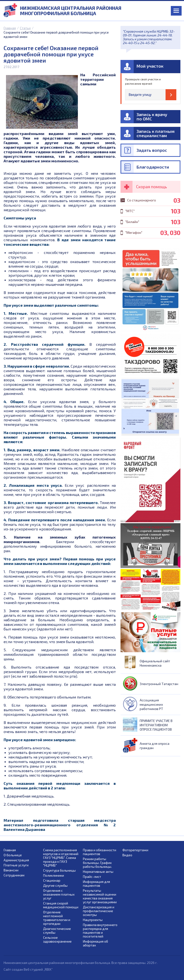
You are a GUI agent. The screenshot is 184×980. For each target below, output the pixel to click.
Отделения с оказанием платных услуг (59, 894)
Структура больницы (59, 870)
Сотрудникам (14, 875)
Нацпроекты (93, 920)
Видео (127, 855)
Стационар (52, 880)
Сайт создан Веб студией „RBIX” (28, 969)
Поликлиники (54, 875)
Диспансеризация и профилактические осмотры (99, 911)
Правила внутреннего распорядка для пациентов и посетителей (100, 931)
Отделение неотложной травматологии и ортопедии (57, 918)
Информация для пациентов (96, 884)
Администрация (16, 860)
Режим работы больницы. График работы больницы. (97, 863)
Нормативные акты (98, 872)
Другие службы (55, 886)
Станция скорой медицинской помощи (61, 905)
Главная (10, 28)
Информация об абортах (95, 943)
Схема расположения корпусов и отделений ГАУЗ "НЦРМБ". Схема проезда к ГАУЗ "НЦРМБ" (61, 858)
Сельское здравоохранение (57, 939)
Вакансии (11, 870)
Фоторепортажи (135, 850)
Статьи (25, 28)
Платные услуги (16, 865)
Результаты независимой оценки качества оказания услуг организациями (100, 896)
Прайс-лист (92, 877)
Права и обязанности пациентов (100, 852)
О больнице (13, 855)
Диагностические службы (57, 931)
